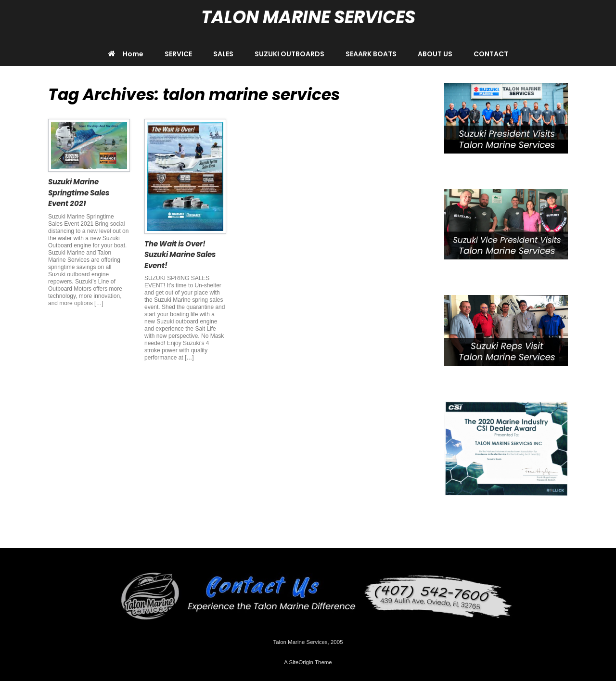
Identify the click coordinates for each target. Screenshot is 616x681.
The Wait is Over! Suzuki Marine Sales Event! (180, 255)
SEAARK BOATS (371, 54)
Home (126, 54)
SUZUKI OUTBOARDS (289, 54)
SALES (223, 54)
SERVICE (178, 54)
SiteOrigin (301, 662)
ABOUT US (435, 54)
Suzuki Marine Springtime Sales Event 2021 (79, 193)
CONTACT (491, 54)
